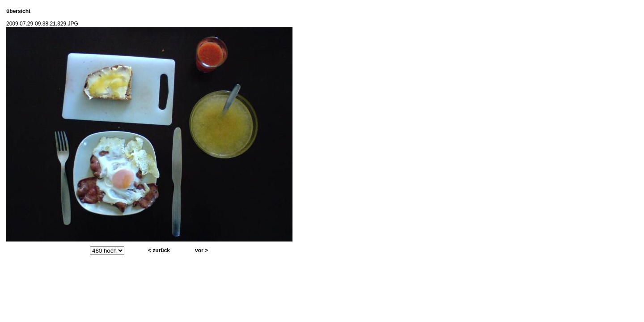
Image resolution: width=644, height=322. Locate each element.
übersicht (18, 11)
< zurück (159, 250)
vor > (201, 250)
